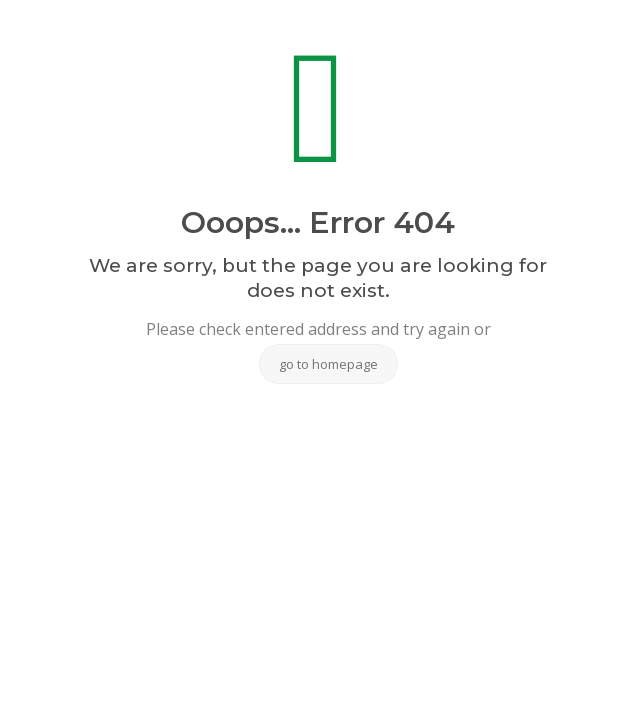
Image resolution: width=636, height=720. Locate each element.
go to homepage (328, 364)
